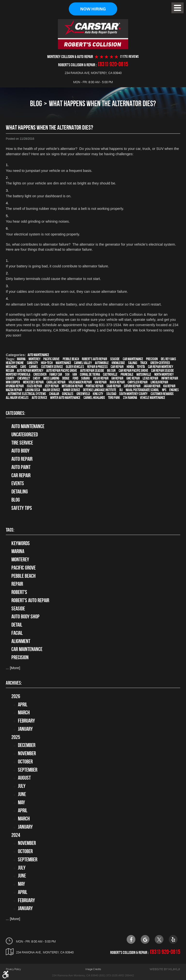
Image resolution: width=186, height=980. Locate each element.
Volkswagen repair (80, 382)
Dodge (66, 378)
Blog (36, 103)
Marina (21, 359)
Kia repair (169, 386)
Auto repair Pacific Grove (62, 371)
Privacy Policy (13, 969)
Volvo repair (101, 378)
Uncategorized (25, 434)
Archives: (14, 683)
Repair (17, 584)
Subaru (85, 378)
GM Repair (117, 378)
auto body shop (25, 616)
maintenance (63, 363)
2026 (16, 696)
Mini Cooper (13, 382)
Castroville (110, 374)
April (23, 704)
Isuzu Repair (34, 386)
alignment (21, 641)
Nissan (10, 371)
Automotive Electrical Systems (27, 394)
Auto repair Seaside (92, 371)
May (21, 802)
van (75, 374)
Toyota (141, 367)
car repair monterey (161, 367)
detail (17, 625)
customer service (52, 367)
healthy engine (15, 363)
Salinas (133, 363)
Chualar (54, 394)
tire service (22, 443)
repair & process (97, 367)
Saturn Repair (132, 386)
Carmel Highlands (94, 398)
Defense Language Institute (100, 390)
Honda (130, 367)
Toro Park (114, 398)
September (28, 770)
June (22, 794)
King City (98, 394)
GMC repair (133, 378)
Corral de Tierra (90, 374)
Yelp (173, 939)
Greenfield (83, 394)
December (27, 745)
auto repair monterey (30, 371)
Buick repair (117, 382)
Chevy (37, 378)
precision (152, 359)
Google (145, 939)
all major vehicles (17, 398)
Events (18, 483)
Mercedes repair (33, 382)
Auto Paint (21, 467)
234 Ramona (130, 398)
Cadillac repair (56, 382)
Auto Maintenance (38, 355)
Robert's (19, 592)
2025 (16, 737)
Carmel (34, 367)
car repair (117, 367)
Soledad (111, 394)
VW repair (101, 382)
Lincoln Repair (159, 382)
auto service (39, 398)
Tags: (10, 530)
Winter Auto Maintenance (65, 398)
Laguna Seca (33, 390)
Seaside (115, 359)
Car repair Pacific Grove (133, 371)
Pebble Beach (71, 359)
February (26, 721)
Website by (165, 969)
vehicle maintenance (153, 398)
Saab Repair (114, 386)
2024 (16, 835)
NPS (164, 390)
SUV (67, 374)
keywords (21, 543)
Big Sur (111, 371)
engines (174, 390)
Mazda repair (14, 390)
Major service (51, 390)
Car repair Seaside (163, 371)
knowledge (118, 363)
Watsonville (144, 374)
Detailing (20, 491)
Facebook (131, 939)
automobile (102, 363)
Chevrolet (24, 378)
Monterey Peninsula (18, 374)
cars (23, 367)
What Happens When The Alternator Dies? (102, 103)
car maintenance (133, 359)
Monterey (35, 359)
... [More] (13, 668)
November (27, 753)
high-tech (47, 363)
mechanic (12, 367)
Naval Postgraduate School (142, 390)
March (24, 712)
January (25, 729)
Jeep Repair (52, 386)
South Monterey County (133, 394)
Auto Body (20, 451)
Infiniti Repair (170, 378)
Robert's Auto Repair (94, 359)
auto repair (22, 459)
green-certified (160, 363)
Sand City (32, 363)
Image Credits (93, 969)
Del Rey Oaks (168, 359)
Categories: (15, 413)
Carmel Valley (83, 363)
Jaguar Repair (152, 386)
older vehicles (75, 367)
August (24, 778)
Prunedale (127, 374)
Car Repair (21, 475)
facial (17, 633)
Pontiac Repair (95, 386)
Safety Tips (22, 508)
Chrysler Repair (138, 382)
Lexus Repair (150, 378)
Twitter (159, 939)
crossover (40, 374)
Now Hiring (93, 9)
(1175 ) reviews (129, 57)
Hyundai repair (15, 386)
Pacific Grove (51, 359)
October (25, 761)
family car (56, 374)
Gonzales (68, 394)
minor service (72, 390)
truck (144, 363)
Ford (75, 378)
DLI (121, 390)
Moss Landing (51, 378)
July (22, 786)
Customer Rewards (162, 394)
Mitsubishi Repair (72, 386)
